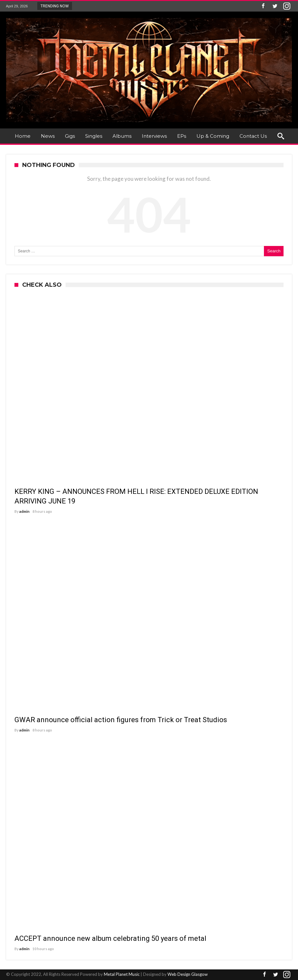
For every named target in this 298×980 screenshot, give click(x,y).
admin (24, 511)
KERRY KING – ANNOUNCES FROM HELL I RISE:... (120, 6)
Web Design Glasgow (188, 974)
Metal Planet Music (122, 974)
